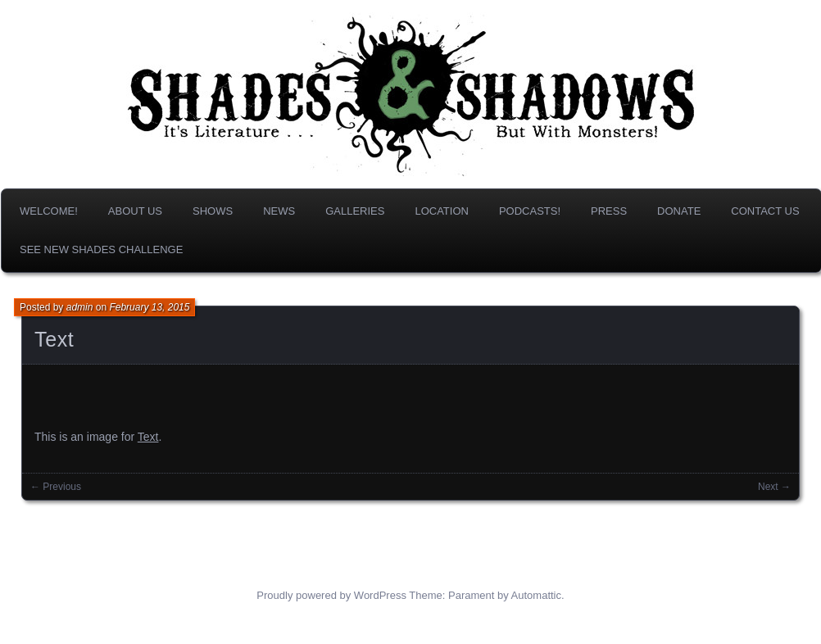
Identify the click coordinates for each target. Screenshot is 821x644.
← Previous (56, 487)
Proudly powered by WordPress (331, 595)
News (279, 211)
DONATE (679, 211)
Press (609, 211)
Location (442, 211)
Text (54, 339)
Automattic (536, 595)
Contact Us (765, 211)
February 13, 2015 (149, 307)
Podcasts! (530, 211)
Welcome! (49, 211)
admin (80, 307)
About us (135, 211)
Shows (213, 211)
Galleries (355, 211)
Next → (774, 487)
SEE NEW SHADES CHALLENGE (101, 249)
